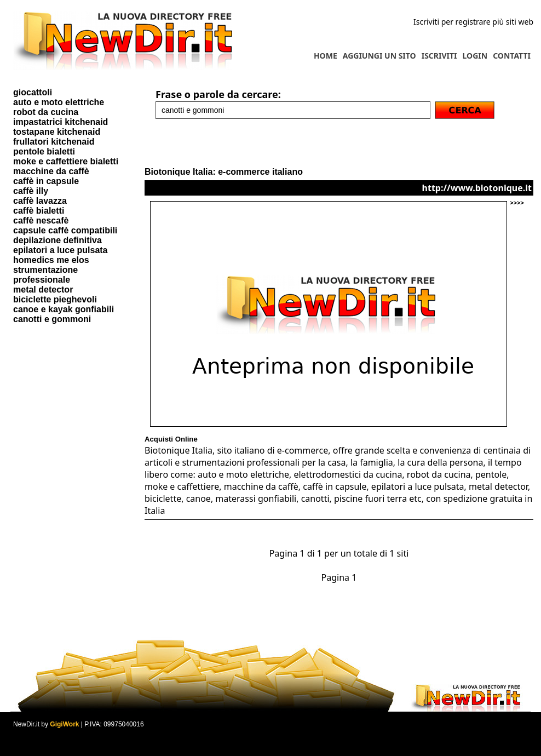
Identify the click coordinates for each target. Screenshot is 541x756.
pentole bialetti (44, 151)
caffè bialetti (39, 211)
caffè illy (31, 191)
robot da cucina (46, 112)
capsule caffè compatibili (65, 230)
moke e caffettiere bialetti (66, 161)
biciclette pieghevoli (55, 299)
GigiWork (64, 724)
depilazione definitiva (57, 240)
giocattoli (33, 92)
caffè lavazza (40, 201)
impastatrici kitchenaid (61, 122)
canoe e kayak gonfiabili (64, 309)
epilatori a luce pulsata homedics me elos (61, 255)
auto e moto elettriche (59, 102)
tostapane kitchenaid (57, 132)
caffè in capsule (46, 181)
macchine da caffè (51, 171)
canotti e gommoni (52, 319)
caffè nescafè (41, 220)
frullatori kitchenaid (54, 142)
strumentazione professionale (45, 275)
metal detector (43, 290)
